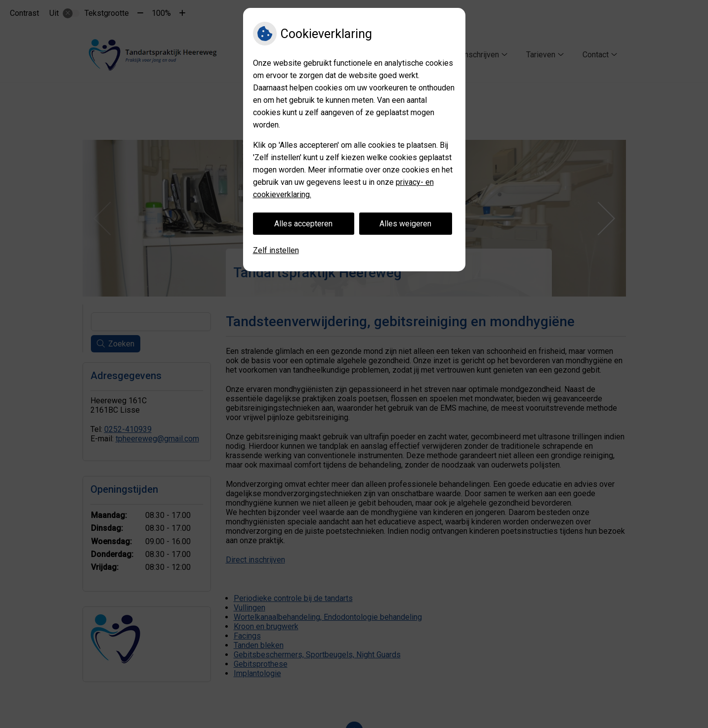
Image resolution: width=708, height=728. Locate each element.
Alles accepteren (303, 224)
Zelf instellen (276, 250)
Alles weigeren (405, 224)
